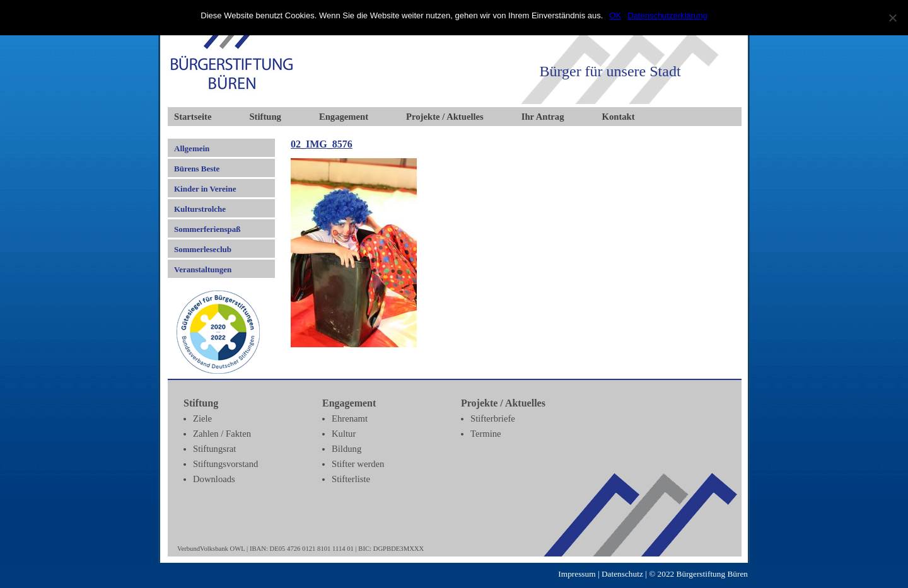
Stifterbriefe (493, 418)
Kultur (344, 434)
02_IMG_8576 (322, 144)
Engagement (344, 117)
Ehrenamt (350, 418)
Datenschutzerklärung (667, 15)
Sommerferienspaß (207, 229)
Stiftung (265, 117)
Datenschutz (622, 574)
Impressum (577, 574)
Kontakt (619, 117)
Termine (486, 434)
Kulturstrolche (200, 209)
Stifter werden (358, 464)
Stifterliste (351, 479)
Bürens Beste (197, 169)
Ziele (202, 418)
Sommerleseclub (203, 249)
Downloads (214, 479)
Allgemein (192, 148)
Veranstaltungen (203, 269)
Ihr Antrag (543, 117)
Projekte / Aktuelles (445, 117)
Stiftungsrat (214, 449)
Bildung (346, 449)
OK (615, 15)
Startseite (193, 117)
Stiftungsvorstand (225, 464)
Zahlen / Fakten (222, 434)
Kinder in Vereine (205, 189)
